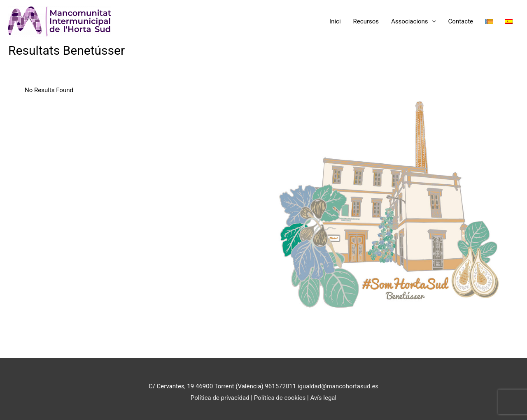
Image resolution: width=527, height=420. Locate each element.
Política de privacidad (220, 398)
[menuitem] (489, 21)
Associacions (410, 21)
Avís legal (323, 398)
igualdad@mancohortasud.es (338, 386)
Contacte (461, 21)
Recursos (366, 21)
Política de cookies (281, 398)
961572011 (280, 386)
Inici (335, 21)
